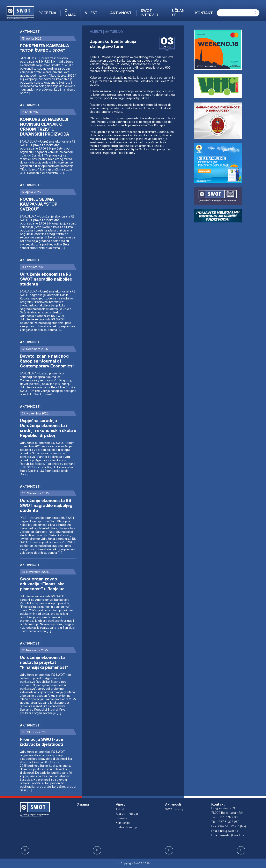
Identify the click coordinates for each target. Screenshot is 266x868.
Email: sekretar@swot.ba (228, 835)
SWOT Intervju (149, 13)
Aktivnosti (121, 13)
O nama (70, 13)
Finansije (122, 818)
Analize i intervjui (127, 814)
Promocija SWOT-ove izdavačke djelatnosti (42, 742)
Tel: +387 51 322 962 (225, 822)
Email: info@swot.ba (225, 831)
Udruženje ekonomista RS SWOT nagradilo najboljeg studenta (46, 279)
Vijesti (92, 13)
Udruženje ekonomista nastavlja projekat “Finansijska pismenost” (44, 662)
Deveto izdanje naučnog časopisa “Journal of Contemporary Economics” (47, 361)
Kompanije (123, 823)
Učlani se (179, 13)
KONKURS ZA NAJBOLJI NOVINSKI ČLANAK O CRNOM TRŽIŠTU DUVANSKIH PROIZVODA (45, 127)
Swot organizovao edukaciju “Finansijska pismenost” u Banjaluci (43, 584)
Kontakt (204, 13)
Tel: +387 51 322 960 (225, 817)
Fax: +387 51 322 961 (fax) (229, 826)
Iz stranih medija (127, 827)
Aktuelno (122, 809)
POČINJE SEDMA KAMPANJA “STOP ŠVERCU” (39, 204)
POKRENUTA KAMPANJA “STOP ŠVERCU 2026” (45, 48)
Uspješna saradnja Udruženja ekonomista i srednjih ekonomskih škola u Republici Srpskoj (48, 428)
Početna (47, 13)
